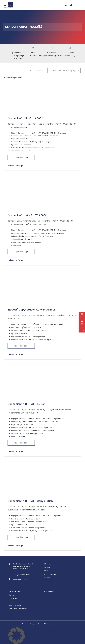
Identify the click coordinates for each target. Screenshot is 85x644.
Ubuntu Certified (18, 436)
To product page (21, 157)
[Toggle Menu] (79, 5)
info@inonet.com (20, 579)
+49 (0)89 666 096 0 (22, 575)
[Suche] (66, 5)
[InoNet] (9, 5)
